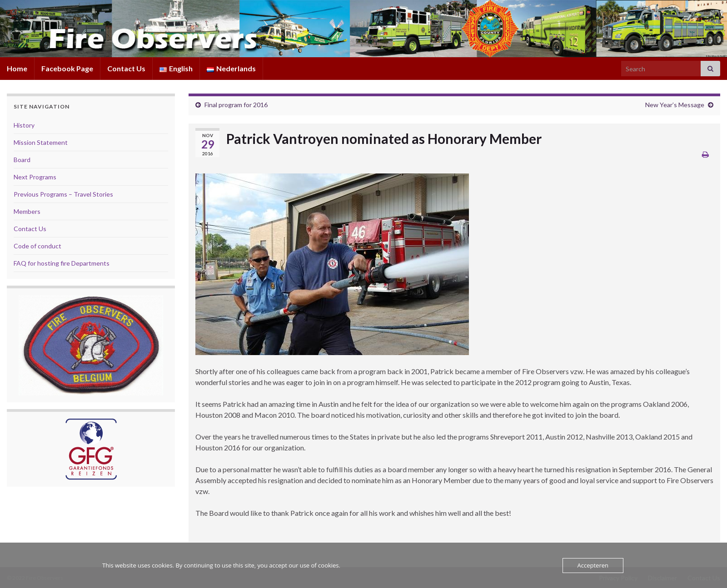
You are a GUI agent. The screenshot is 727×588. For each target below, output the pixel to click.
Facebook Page (67, 68)
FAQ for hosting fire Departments (62, 263)
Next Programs (35, 177)
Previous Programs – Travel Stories (63, 194)
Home (17, 68)
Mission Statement (41, 142)
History (24, 125)
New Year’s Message (675, 105)
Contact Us (126, 68)
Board (22, 160)
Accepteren (593, 565)
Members (27, 211)
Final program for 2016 (236, 105)
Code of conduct (37, 246)
